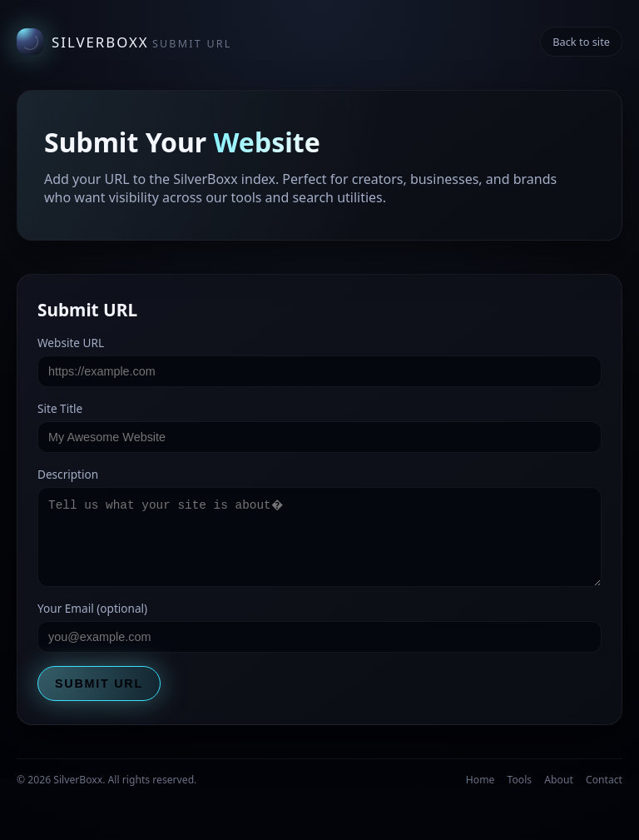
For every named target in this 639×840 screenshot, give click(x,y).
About (559, 780)
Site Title (60, 408)
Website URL (71, 343)
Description (68, 474)
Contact (604, 780)
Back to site (581, 42)
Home (480, 780)
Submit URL (99, 683)
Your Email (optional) (92, 608)
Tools (520, 780)
